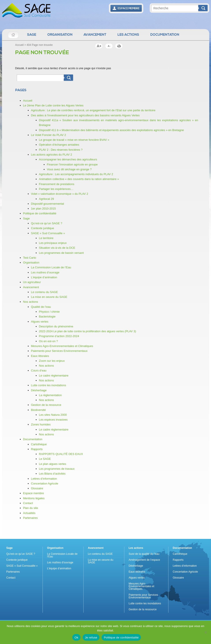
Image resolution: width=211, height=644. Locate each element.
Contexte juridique (43, 228)
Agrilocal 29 (47, 199)
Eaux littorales (40, 356)
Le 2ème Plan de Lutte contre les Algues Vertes (53, 105)
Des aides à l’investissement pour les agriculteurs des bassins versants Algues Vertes (85, 115)
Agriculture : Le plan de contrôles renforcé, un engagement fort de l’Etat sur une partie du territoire (93, 110)
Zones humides (41, 424)
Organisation (60, 35)
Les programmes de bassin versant (61, 253)
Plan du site (31, 508)
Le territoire (46, 238)
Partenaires (30, 518)
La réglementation (50, 395)
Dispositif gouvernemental (48, 204)
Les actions (128, 35)
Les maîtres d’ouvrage (45, 272)
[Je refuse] (205, 632)
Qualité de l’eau (41, 307)
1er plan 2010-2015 (44, 209)
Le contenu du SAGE (45, 292)
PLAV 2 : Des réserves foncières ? (61, 150)
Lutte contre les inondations (49, 385)
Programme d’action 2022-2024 (59, 336)
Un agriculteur (32, 282)
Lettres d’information (44, 479)
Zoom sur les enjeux (52, 361)
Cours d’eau (39, 370)
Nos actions (31, 302)
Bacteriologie (47, 316)
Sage (32, 35)
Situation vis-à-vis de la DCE (57, 248)
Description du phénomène (56, 326)
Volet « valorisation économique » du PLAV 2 (60, 194)
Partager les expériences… (56, 189)
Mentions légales (34, 498)
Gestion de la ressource (46, 405)
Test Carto (30, 258)
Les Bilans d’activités (52, 474)
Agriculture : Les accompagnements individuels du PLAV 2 (76, 174)
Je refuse (91, 638)
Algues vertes (40, 322)
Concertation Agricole (45, 483)
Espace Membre (126, 8)
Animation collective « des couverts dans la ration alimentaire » (79, 179)
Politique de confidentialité (40, 213)
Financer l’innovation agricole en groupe (72, 164)
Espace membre (34, 493)
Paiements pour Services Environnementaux (59, 351)
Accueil (13, 35)
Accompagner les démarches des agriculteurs (68, 159)
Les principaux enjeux (53, 243)
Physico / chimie (49, 312)
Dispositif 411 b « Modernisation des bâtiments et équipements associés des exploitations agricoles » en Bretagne (112, 130)
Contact (28, 503)
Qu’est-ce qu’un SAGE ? (47, 223)
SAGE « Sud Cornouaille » (48, 233)
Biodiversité (38, 410)
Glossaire (37, 488)
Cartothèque (39, 444)
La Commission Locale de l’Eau (51, 267)
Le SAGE (45, 459)
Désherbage (39, 390)
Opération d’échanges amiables (59, 145)
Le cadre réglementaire (54, 376)
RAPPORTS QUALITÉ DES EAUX (61, 454)
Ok (76, 638)
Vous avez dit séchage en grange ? (69, 169)
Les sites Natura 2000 (53, 415)
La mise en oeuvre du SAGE (49, 297)
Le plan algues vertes (53, 464)
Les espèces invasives (53, 420)
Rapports (37, 449)
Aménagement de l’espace (144, 560)
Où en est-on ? (49, 341)
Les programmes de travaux (57, 469)
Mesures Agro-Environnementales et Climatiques (62, 346)
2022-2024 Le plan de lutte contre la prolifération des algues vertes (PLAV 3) (88, 331)
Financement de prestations (57, 184)
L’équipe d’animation (44, 277)
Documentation (165, 35)
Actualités (29, 513)
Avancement (95, 35)
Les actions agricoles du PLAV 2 (52, 155)
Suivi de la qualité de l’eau (144, 554)
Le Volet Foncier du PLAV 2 (49, 135)
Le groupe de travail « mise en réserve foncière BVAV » (74, 140)
